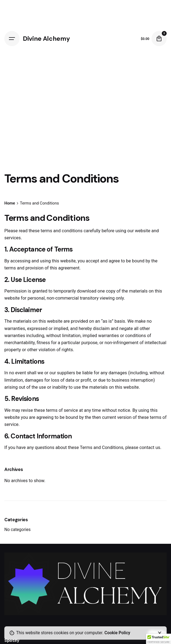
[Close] (160, 633)
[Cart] (159, 39)
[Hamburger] (12, 39)
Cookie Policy (117, 633)
